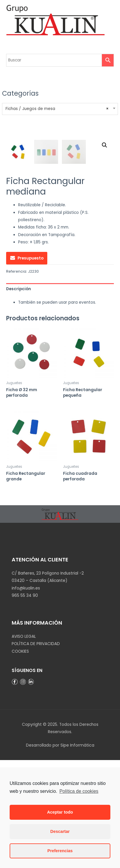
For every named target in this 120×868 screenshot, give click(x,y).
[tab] (60, 397)
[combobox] (60, 109)
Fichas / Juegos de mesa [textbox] (57, 109)
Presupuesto (31, 366)
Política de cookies (79, 791)
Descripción (19, 397)
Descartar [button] (60, 831)
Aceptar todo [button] (60, 812)
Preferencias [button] (60, 851)
